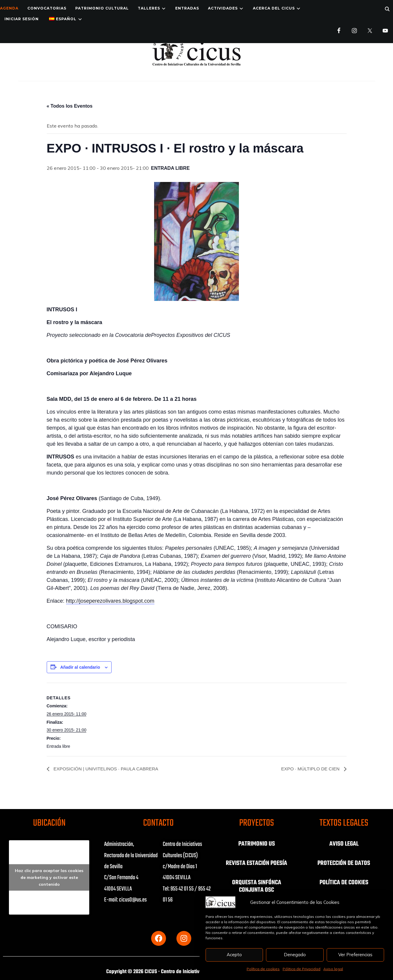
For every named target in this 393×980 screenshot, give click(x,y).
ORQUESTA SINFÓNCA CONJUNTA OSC (257, 886)
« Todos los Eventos (70, 106)
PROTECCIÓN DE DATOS (344, 863)
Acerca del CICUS (274, 8)
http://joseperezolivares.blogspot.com (110, 601)
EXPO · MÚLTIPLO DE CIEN (309, 769)
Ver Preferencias (355, 955)
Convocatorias (47, 8)
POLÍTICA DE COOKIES (344, 882)
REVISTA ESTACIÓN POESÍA (257, 863)
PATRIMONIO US (256, 844)
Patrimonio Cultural (102, 8)
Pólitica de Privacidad (302, 969)
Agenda (9, 8)
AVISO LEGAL (344, 844)
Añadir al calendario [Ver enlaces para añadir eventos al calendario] (80, 667)
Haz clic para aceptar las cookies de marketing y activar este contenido (49, 877)
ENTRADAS (187, 8)
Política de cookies (263, 969)
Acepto (234, 955)
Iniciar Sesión (22, 19)
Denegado (295, 955)
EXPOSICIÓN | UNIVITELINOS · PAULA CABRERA (108, 769)
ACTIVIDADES (223, 8)
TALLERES (149, 8)
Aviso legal (333, 969)
